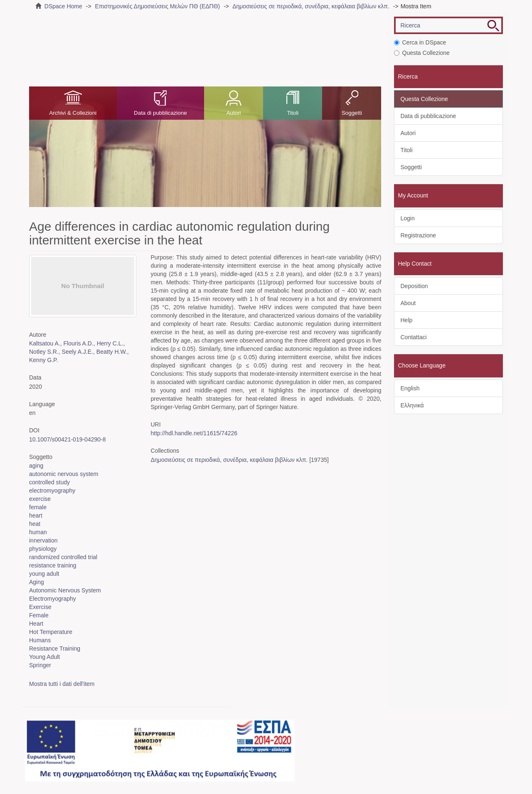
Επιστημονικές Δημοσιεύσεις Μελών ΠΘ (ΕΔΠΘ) (157, 6)
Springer (40, 665)
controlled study (49, 482)
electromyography (52, 491)
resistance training (53, 565)
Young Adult (44, 657)
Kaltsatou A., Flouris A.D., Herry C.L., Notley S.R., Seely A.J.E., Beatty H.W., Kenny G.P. (79, 352)
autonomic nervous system (64, 474)
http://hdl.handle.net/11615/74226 (194, 433)
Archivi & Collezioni (73, 113)
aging (36, 466)
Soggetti (352, 113)
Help (407, 320)
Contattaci (414, 337)
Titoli (293, 113)
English (410, 388)
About (408, 303)
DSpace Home (63, 6)
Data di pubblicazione (160, 113)
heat (35, 524)
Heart (36, 624)
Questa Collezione (422, 53)
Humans (40, 640)
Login (408, 218)
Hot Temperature (51, 632)
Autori (234, 113)
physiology (43, 549)
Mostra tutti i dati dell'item (62, 684)
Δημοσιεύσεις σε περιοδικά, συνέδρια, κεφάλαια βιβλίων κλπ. (311, 6)
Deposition (414, 286)
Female (39, 615)
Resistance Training (55, 649)
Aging (37, 582)
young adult (44, 574)
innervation (43, 540)
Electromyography (53, 599)
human (38, 532)
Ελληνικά (412, 405)
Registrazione (419, 235)
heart (36, 515)
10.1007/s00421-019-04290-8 (68, 439)
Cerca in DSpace (420, 42)
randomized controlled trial (63, 557)
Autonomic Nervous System (65, 590)
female (38, 507)
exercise (40, 499)
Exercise (40, 607)
